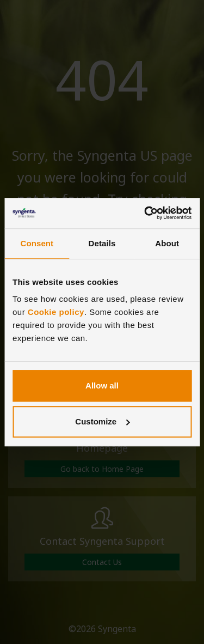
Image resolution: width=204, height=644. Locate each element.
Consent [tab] (37, 243)
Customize (102, 421)
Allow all (102, 385)
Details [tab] (102, 243)
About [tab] (167, 243)
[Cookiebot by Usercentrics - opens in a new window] (145, 213)
